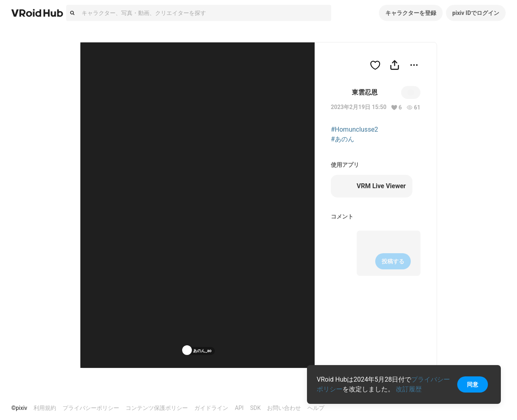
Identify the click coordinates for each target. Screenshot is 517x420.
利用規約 (45, 408)
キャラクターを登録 (411, 13)
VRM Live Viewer (372, 186)
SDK (255, 408)
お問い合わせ (284, 408)
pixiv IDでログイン (476, 13)
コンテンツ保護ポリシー (157, 408)
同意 (473, 384)
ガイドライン (211, 408)
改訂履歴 (409, 389)
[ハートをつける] (375, 65)
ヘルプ (316, 408)
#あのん (343, 139)
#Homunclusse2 (354, 129)
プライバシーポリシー (91, 408)
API (239, 408)
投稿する (393, 261)
